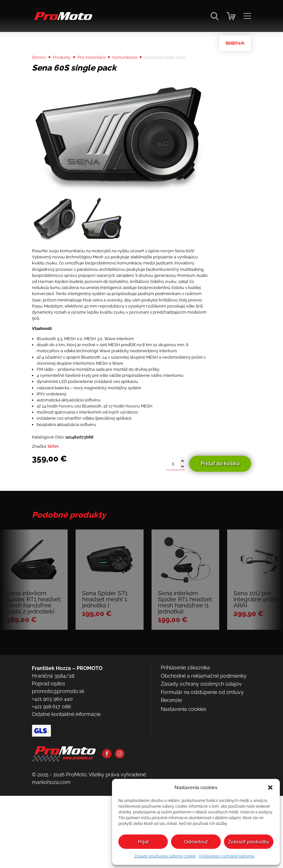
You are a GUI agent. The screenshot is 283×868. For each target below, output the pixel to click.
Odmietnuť (196, 842)
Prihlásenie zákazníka (185, 772)
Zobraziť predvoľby (249, 842)
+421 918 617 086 (52, 811)
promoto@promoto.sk (58, 795)
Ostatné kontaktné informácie (66, 818)
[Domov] (62, 19)
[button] (270, 788)
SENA (58, 513)
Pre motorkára (102, 74)
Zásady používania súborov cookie (165, 856)
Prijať (143, 842)
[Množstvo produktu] (175, 532)
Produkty (67, 74)
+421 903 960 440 (52, 803)
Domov (41, 74)
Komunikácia (141, 74)
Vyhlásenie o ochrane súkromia (227, 856)
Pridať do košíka (220, 532)
